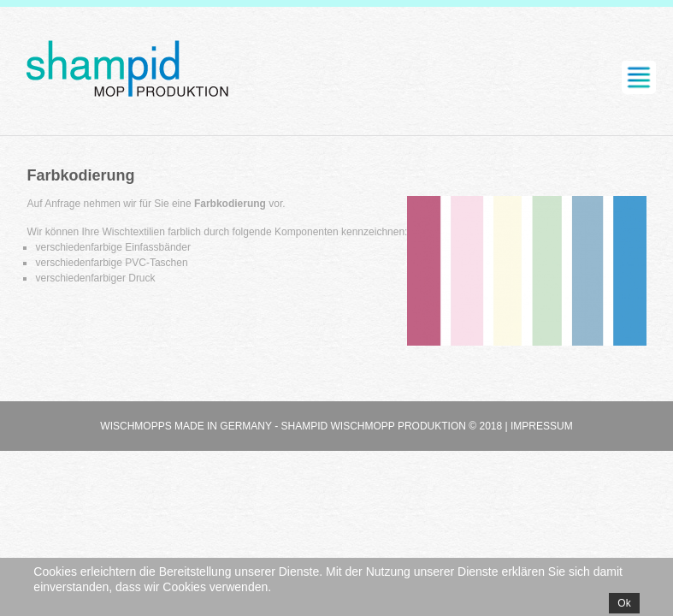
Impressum (542, 426)
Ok (624, 603)
